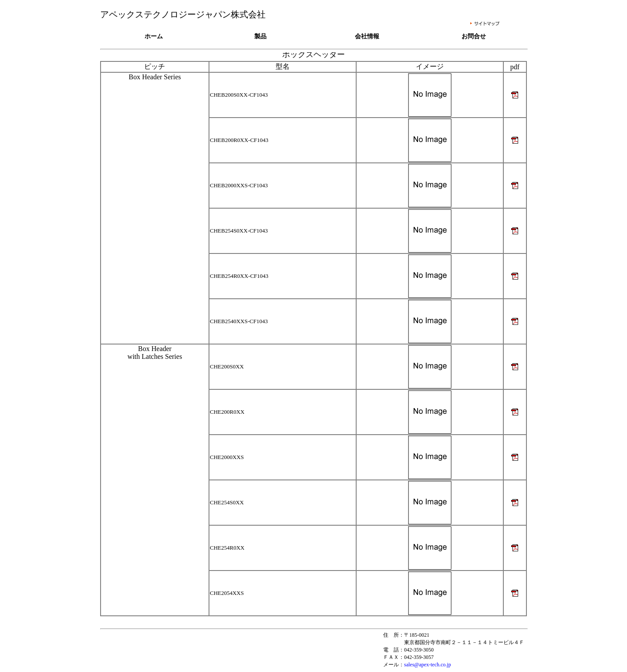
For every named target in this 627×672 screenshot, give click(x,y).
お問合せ (474, 36)
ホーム (154, 36)
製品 (260, 36)
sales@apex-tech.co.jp (428, 665)
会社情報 (367, 36)
